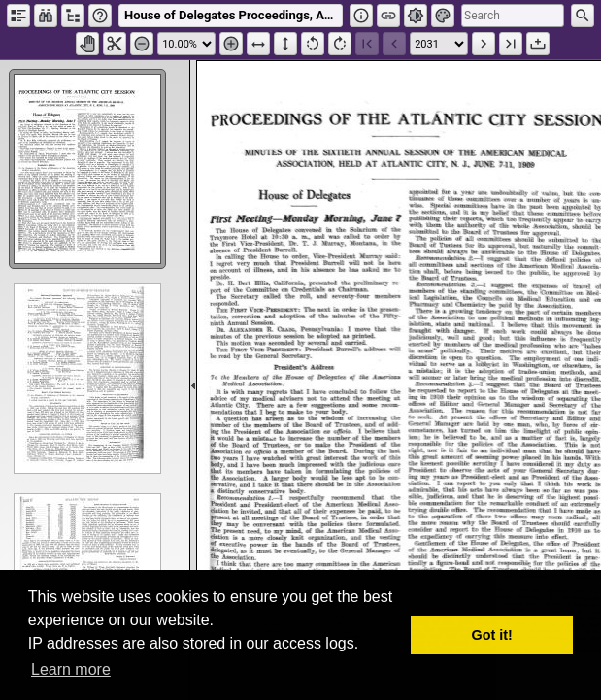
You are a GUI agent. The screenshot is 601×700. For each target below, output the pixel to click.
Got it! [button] (492, 635)
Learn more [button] (71, 669)
